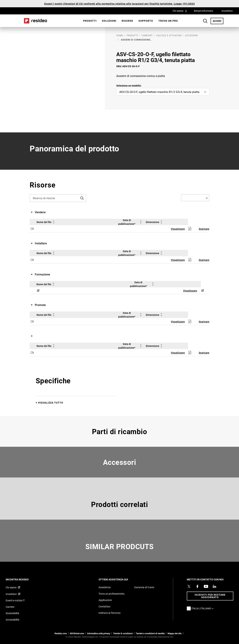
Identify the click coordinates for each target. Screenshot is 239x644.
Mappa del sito (175, 633)
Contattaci (104, 606)
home (120, 35)
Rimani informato (203, 11)
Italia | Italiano (203, 608)
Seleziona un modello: (129, 86)
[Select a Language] (195, 198)
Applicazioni (105, 600)
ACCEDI (218, 21)
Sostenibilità (12, 613)
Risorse (127, 21)
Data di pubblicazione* (131, 222)
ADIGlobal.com (77, 633)
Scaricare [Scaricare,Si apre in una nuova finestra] (204, 229)
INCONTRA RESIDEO (22, 579)
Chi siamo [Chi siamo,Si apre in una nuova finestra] (11, 587)
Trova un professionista (112, 594)
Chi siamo (181, 11)
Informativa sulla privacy (99, 633)
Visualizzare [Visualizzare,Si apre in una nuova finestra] (178, 229)
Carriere (10, 607)
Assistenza (105, 587)
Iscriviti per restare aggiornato (210, 596)
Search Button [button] (205, 21)
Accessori (191, 35)
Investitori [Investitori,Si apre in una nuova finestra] (227, 11)
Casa (36, 21)
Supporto (146, 21)
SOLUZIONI (109, 21)
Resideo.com (61, 633)
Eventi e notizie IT (15, 600)
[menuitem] (90, 21)
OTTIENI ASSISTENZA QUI (118, 579)
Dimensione (155, 222)
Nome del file (46, 222)
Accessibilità (13, 620)
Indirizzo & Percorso (110, 613)
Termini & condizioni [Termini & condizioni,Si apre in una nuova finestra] (123, 633)
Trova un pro (168, 21)
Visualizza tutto (51, 403)
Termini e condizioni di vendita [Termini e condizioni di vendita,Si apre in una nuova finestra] (150, 633)
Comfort (147, 35)
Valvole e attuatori (169, 35)
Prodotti (90, 21)
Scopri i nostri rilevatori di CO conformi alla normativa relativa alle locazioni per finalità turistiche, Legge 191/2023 (119, 4)
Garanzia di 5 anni (144, 587)
